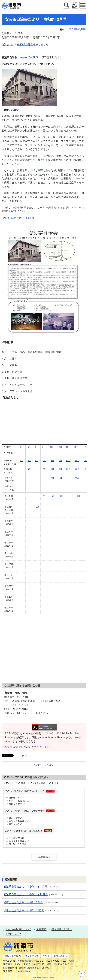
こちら (44, 713)
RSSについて (13, 934)
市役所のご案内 (13, 956)
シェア (22, 756)
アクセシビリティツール (75, 5)
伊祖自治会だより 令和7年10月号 (24, 910)
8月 (51, 447)
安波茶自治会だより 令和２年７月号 (26, 887)
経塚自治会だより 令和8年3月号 (23, 902)
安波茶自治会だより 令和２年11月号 (26, 894)
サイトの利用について (18, 929)
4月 (21, 447)
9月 (61, 447)
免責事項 (41, 929)
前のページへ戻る (44, 765)
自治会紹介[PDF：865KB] (20, 218)
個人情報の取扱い (62, 929)
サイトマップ (32, 956)
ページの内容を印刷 (73, 29)
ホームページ (29, 58)
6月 (37, 447)
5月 (29, 447)
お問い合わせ (61, 956)
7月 (44, 447)
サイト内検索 (67, 5)
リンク (46, 956)
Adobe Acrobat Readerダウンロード (27, 747)
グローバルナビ (83, 5)
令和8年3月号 (25, 44)
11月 (76, 447)
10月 (68, 447)
